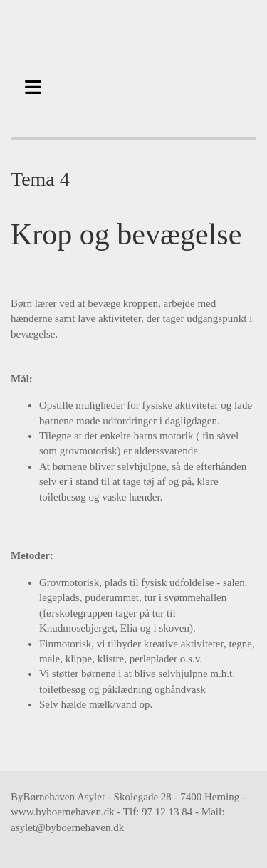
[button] (37, 86)
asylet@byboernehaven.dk (67, 827)
